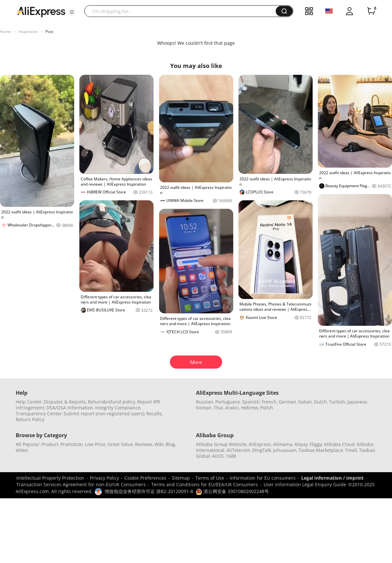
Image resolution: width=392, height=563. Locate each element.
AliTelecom (238, 450)
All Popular (28, 444)
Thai (218, 408)
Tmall (351, 450)
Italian (305, 402)
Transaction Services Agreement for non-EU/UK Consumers (81, 484)
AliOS (218, 456)
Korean (204, 408)
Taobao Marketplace (321, 450)
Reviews (144, 444)
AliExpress (260, 444)
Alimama (283, 444)
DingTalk (262, 450)
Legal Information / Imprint (332, 478)
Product (50, 444)
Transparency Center (39, 414)
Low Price (95, 444)
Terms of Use (210, 478)
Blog (170, 444)
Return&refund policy (112, 402)
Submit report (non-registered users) (104, 414)
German (287, 402)
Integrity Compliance (118, 408)
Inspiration (28, 32)
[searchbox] (182, 11)
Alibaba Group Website (221, 444)
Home (6, 32)
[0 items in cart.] (371, 11)
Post (49, 32)
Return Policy (30, 419)
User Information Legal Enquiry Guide (305, 484)
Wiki (159, 444)
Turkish (337, 402)
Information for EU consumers (263, 478)
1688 (231, 456)
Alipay (301, 444)
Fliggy (316, 444)
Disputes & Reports (65, 402)
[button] (72, 12)
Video (22, 450)
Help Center (29, 402)
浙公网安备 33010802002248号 (232, 491)
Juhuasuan (285, 450)
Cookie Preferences (145, 478)
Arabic (232, 408)
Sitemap (181, 478)
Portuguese (228, 402)
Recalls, (155, 414)
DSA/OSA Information (70, 408)
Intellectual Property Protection (50, 478)
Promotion (72, 444)
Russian (205, 402)
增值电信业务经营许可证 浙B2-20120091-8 (149, 491)
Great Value (120, 444)
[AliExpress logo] (41, 11)
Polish (267, 408)
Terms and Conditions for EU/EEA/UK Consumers (205, 484)
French (269, 402)
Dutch (320, 402)
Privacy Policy (104, 478)
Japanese (357, 402)
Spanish (251, 402)
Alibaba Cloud (339, 444)
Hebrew (250, 408)
